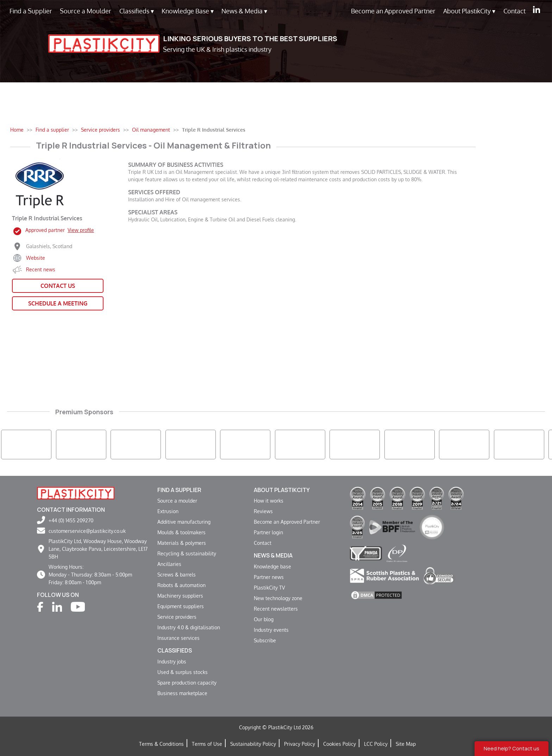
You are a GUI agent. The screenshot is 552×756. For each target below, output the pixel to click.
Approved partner (60, 230)
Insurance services (178, 638)
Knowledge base (272, 566)
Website (36, 258)
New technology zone (278, 598)
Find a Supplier (31, 11)
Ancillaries (169, 564)
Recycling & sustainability (187, 553)
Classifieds (137, 11)
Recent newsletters (276, 609)
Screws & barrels (177, 574)
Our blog (264, 619)
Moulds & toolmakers (181, 532)
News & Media (244, 11)
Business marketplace (182, 693)
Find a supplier (179, 490)
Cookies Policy (340, 744)
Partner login (268, 532)
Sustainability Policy (253, 744)
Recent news (41, 269)
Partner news (269, 577)
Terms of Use (207, 744)
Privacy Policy (300, 744)
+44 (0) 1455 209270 (71, 520)
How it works (269, 500)
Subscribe (265, 640)
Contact (515, 11)
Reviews (263, 511)
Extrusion (168, 511)
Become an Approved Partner (393, 11)
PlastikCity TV (269, 587)
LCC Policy (376, 744)
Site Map (406, 744)
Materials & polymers (182, 543)
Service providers (177, 617)
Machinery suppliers (180, 596)
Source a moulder (177, 500)
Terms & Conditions (161, 744)
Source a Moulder (86, 11)
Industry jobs (172, 661)
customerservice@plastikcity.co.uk (87, 531)
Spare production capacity (187, 682)
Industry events (271, 630)
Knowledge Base (188, 11)
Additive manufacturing (184, 522)
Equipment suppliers (181, 606)
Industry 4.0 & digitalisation (189, 627)
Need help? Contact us (512, 748)
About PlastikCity (469, 11)
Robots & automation (181, 585)
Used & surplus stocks (183, 672)
